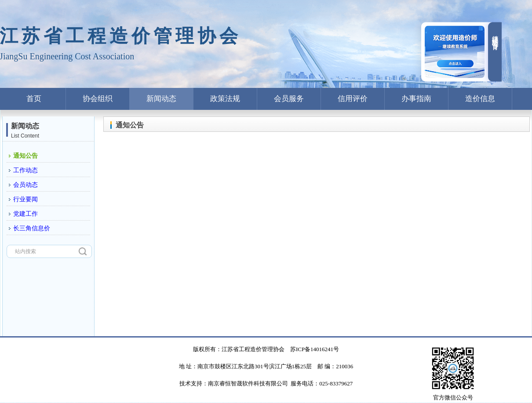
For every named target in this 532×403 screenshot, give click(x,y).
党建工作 (26, 214)
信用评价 (353, 99)
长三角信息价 (32, 228)
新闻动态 (161, 99)
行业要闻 (26, 199)
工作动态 (26, 170)
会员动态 (26, 185)
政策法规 (225, 99)
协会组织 (98, 99)
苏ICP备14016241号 (315, 349)
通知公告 (26, 156)
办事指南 (416, 99)
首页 (34, 99)
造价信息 (480, 99)
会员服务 (289, 99)
